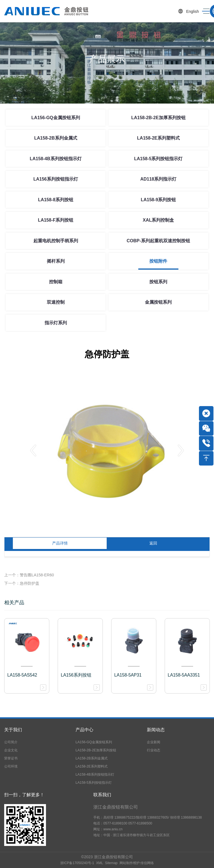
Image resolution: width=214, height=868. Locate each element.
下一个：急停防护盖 (22, 583)
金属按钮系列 (158, 302)
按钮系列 (158, 282)
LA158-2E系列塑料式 (158, 138)
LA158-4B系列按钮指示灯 (56, 159)
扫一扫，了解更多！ (24, 795)
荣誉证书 (11, 758)
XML (100, 863)
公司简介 (11, 742)
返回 (153, 543)
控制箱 (56, 282)
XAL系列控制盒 (158, 220)
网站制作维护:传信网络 (137, 863)
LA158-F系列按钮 (56, 220)
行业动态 (154, 750)
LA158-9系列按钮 (158, 200)
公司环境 (11, 766)
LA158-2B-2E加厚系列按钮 (158, 118)
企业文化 (11, 750)
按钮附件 (158, 261)
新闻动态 (156, 730)
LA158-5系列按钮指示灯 (158, 159)
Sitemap (111, 863)
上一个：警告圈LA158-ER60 (29, 575)
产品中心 (84, 730)
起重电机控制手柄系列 (56, 241)
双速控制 (56, 302)
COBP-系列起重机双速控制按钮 (159, 241)
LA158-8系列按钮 (56, 200)
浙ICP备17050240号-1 (77, 863)
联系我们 (102, 795)
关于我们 (13, 730)
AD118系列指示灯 (158, 179)
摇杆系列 (56, 261)
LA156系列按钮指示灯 (56, 179)
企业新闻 (154, 742)
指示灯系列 (56, 323)
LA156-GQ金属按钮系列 (56, 118)
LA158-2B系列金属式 (56, 138)
